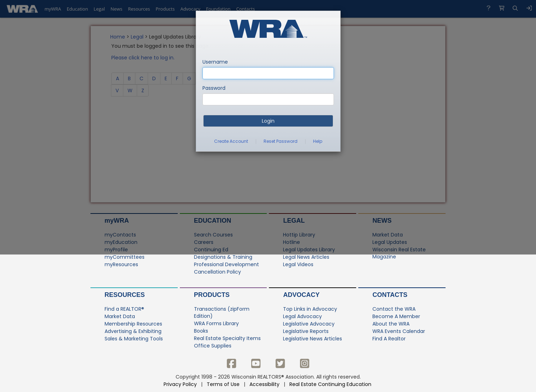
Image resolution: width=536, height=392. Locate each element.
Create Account (231, 141)
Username (215, 62)
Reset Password (281, 141)
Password (214, 88)
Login (268, 121)
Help (318, 141)
